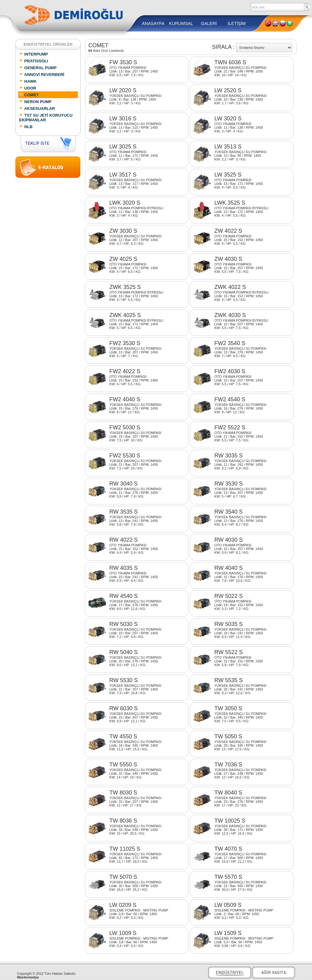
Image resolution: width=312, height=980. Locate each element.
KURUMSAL (181, 23)
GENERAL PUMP (38, 68)
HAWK (28, 81)
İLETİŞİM (237, 23)
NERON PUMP (35, 102)
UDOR (28, 88)
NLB (26, 127)
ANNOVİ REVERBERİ (42, 74)
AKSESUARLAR (37, 108)
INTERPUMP (34, 54)
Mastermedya (28, 977)
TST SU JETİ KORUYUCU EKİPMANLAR (46, 117)
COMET (29, 95)
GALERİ (209, 23)
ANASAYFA (153, 23)
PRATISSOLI (34, 61)
